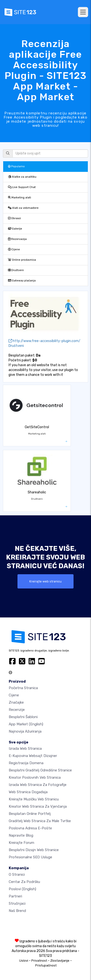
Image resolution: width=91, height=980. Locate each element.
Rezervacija (17, 239)
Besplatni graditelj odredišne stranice (40, 770)
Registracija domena (26, 763)
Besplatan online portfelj (30, 814)
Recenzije (17, 710)
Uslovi (24, 961)
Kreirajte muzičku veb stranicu (34, 799)
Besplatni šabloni (23, 717)
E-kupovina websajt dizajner (33, 756)
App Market (26, 724)
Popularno (16, 166)
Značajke (16, 702)
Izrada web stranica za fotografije (38, 785)
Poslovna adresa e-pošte (30, 828)
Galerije (15, 229)
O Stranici (17, 875)
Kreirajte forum (21, 843)
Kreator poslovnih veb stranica (35, 777)
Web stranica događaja (28, 792)
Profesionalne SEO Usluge (30, 857)
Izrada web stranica (25, 749)
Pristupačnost (46, 965)
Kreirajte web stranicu (45, 581)
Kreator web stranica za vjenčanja (38, 806)
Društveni (16, 270)
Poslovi (22, 889)
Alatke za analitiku (22, 177)
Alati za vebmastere (23, 208)
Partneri (15, 896)
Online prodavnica (22, 260)
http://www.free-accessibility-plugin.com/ (44, 341)
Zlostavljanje (60, 961)
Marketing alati (20, 198)
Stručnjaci (17, 903)
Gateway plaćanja (22, 281)
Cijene (14, 249)
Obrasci (14, 218)
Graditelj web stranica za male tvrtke (40, 821)
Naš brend (17, 911)
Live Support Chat (22, 187)
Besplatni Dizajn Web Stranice (34, 850)
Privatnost (39, 961)
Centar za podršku (24, 882)
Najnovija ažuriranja (25, 731)
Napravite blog (21, 835)
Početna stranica (23, 688)
